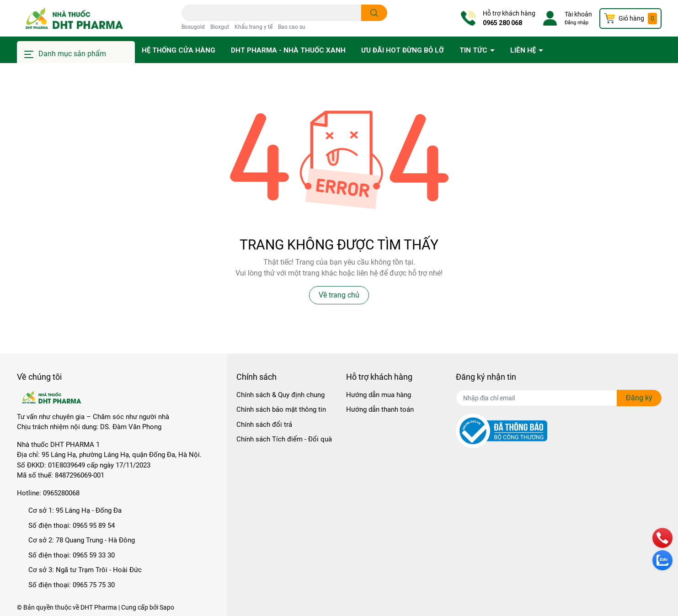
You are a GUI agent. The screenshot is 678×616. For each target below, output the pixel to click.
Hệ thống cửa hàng (179, 50)
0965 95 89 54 (94, 526)
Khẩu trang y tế (254, 27)
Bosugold (193, 27)
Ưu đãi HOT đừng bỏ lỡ (403, 50)
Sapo (167, 607)
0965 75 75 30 (94, 585)
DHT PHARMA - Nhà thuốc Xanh (288, 50)
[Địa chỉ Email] (559, 398)
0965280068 (61, 493)
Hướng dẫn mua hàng (379, 395)
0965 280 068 (502, 23)
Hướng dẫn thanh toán (380, 409)
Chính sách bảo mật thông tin (281, 409)
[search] (374, 13)
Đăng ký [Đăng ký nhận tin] (639, 398)
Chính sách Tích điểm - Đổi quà (284, 439)
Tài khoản (578, 14)
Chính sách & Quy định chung (280, 395)
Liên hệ (524, 50)
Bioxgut (220, 27)
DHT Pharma (99, 607)
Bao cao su (292, 27)
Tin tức (474, 50)
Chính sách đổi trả (264, 425)
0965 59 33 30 (94, 555)
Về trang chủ (339, 295)
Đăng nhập (577, 23)
